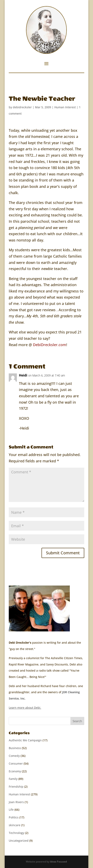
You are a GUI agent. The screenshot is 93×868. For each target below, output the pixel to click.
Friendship (16, 787)
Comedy (14, 756)
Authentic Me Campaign (25, 740)
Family (13, 779)
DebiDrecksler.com (50, 345)
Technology (16, 833)
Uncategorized (19, 841)
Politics (14, 817)
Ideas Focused (58, 862)
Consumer (16, 763)
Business (15, 748)
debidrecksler (22, 107)
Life (11, 810)
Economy (15, 771)
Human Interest (65, 107)
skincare (15, 825)
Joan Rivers (16, 802)
